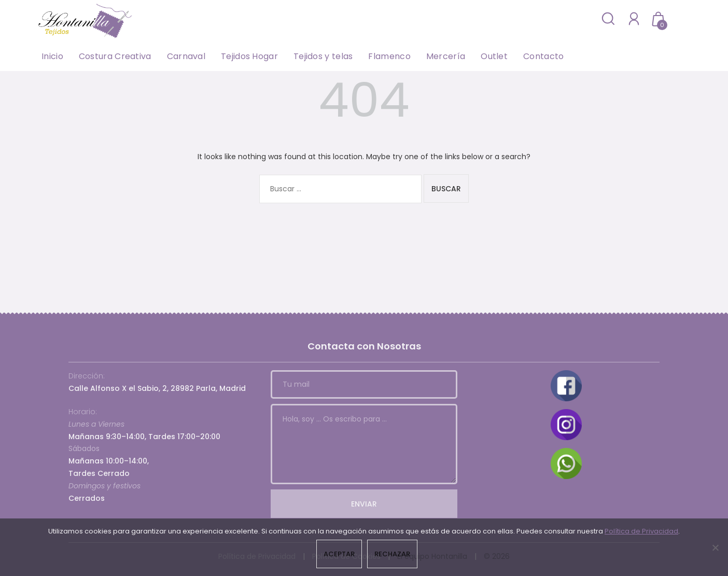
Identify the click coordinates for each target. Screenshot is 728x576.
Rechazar (392, 554)
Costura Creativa (115, 56)
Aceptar (339, 554)
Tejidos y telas (323, 56)
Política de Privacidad (641, 531)
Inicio (52, 56)
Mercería (446, 56)
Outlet (494, 56)
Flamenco (389, 56)
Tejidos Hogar (249, 56)
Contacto (543, 56)
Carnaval (186, 56)
